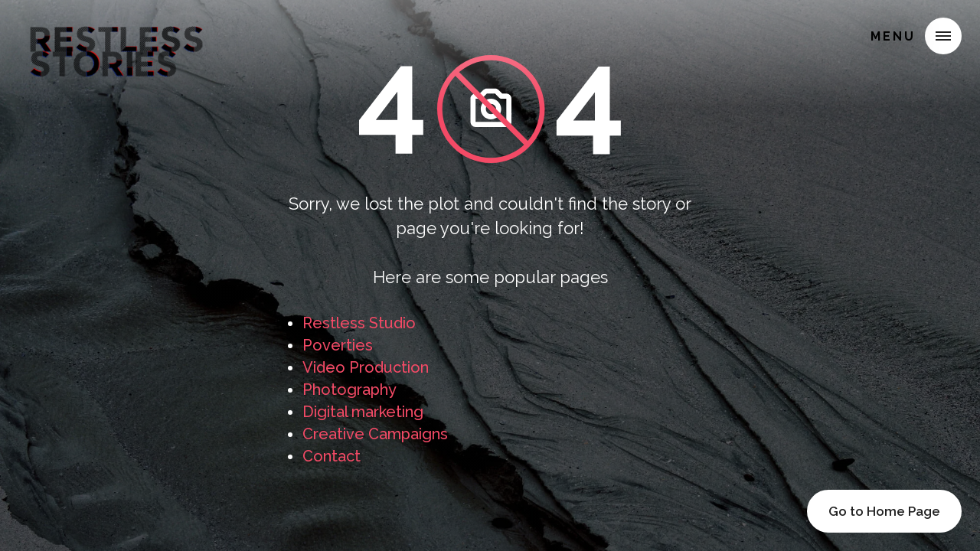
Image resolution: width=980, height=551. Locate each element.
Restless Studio (359, 323)
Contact (332, 456)
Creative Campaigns (375, 434)
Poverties (338, 345)
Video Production (366, 367)
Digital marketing (363, 412)
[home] (116, 34)
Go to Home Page (884, 511)
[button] (943, 36)
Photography (350, 390)
